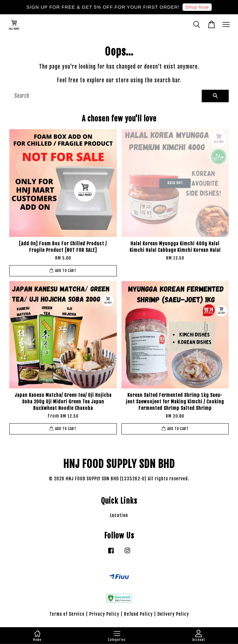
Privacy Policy (104, 614)
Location (119, 515)
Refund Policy (138, 614)
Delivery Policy (173, 614)
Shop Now (197, 7)
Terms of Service (67, 614)
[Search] (106, 96)
